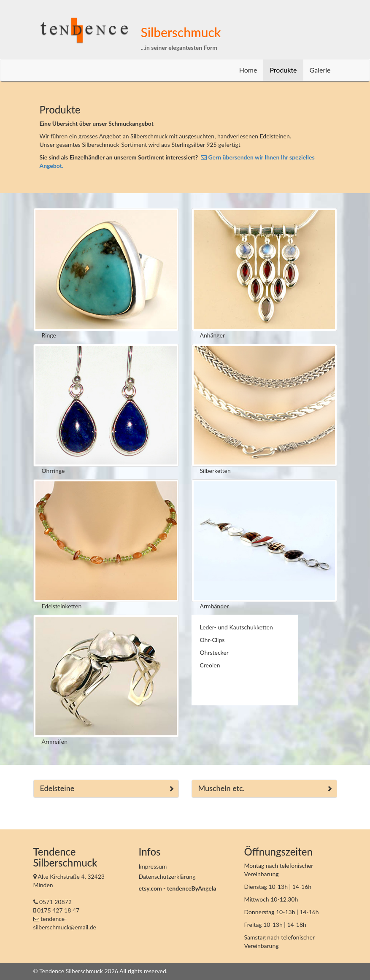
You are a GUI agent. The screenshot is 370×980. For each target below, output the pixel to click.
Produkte (283, 70)
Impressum (153, 866)
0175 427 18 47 (57, 910)
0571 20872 (53, 902)
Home (248, 70)
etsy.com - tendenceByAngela (178, 888)
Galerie (320, 70)
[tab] (106, 789)
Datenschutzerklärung (167, 876)
